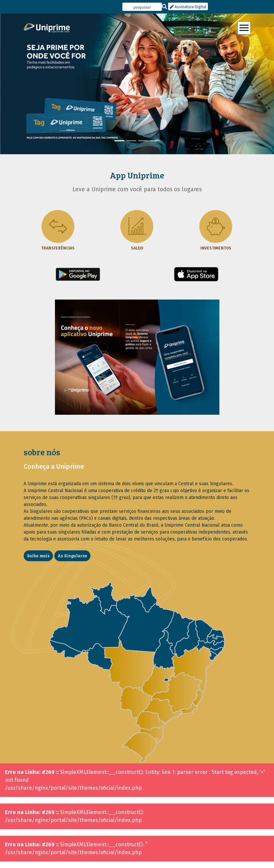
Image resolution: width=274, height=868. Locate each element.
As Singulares (72, 556)
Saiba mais (38, 556)
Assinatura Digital (188, 7)
